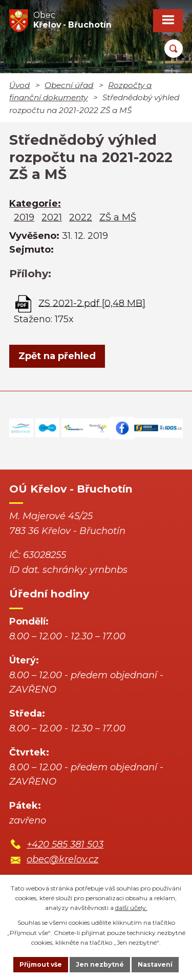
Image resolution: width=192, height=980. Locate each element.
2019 (24, 217)
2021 (52, 217)
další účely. (131, 908)
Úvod (19, 85)
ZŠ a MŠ (118, 217)
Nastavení (155, 964)
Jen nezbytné (100, 964)
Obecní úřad (69, 85)
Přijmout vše (41, 964)
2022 (81, 217)
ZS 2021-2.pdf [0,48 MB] (92, 303)
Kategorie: (35, 204)
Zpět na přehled (57, 356)
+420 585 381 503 (65, 844)
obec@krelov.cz (62, 859)
